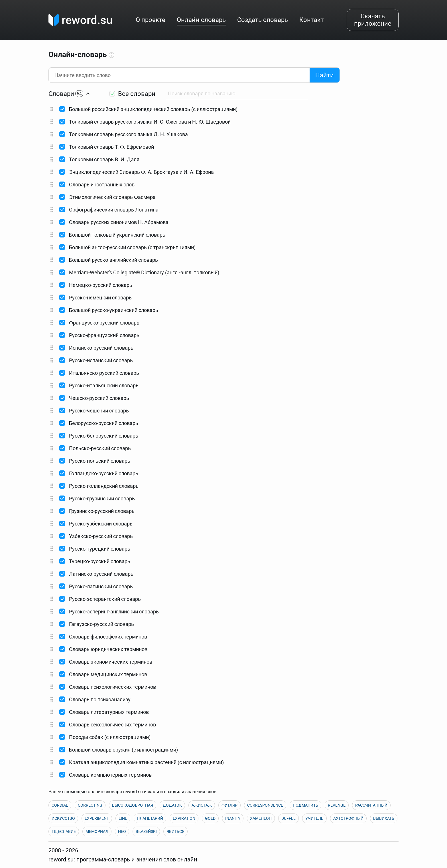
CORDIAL (60, 805)
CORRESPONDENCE (265, 805)
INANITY (233, 818)
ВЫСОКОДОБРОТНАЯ (133, 805)
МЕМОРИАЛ (97, 831)
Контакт (312, 20)
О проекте (151, 20)
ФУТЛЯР (229, 805)
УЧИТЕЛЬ (314, 818)
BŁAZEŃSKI (146, 831)
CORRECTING (90, 805)
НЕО (122, 831)
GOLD (210, 818)
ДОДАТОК (172, 805)
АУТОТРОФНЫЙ (348, 818)
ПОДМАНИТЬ (305, 805)
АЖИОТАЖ (202, 805)
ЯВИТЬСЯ (175, 831)
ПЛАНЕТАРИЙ (150, 818)
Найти (325, 75)
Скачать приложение (373, 20)
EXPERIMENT (97, 818)
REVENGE (337, 805)
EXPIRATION (184, 818)
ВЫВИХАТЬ (384, 818)
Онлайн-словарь (201, 20)
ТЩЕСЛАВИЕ (64, 831)
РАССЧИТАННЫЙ (371, 805)
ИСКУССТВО (63, 818)
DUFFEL (288, 818)
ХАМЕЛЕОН (261, 818)
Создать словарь (263, 20)
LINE (123, 818)
